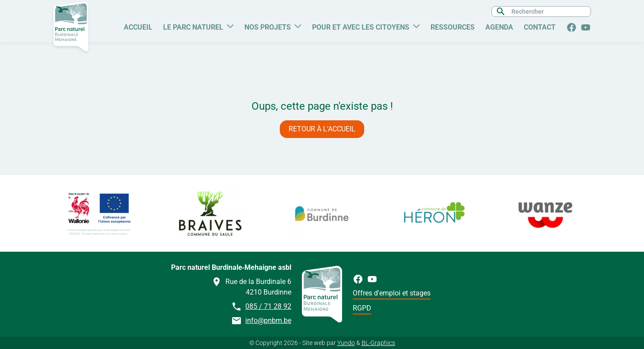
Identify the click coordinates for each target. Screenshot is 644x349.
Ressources (453, 27)
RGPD (362, 308)
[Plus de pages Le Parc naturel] (230, 25)
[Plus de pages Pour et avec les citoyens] (416, 25)
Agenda (499, 27)
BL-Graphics (378, 343)
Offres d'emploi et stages (392, 293)
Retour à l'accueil (322, 129)
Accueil (138, 27)
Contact (540, 27)
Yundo (346, 343)
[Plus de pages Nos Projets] (298, 25)
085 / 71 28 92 (268, 306)
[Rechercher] (547, 12)
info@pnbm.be (268, 320)
